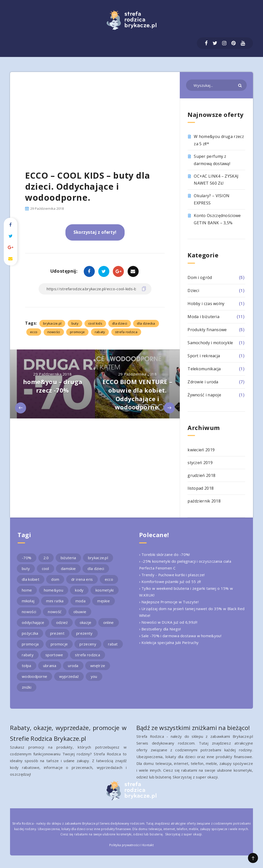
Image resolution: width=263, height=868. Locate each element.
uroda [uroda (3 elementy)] (73, 666)
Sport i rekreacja (204, 356)
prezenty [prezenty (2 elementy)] (84, 633)
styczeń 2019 (200, 463)
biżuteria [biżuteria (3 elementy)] (68, 558)
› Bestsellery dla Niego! (160, 629)
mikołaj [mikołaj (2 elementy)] (28, 601)
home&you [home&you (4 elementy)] (54, 590)
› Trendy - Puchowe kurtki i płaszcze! (172, 575)
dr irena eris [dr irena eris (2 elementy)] (82, 579)
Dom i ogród (200, 277)
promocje (77, 332)
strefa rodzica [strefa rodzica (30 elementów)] (87, 655)
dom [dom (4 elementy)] (55, 579)
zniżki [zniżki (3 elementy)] (27, 687)
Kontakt (148, 845)
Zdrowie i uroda (203, 382)
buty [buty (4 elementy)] (26, 568)
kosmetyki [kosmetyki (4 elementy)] (105, 590)
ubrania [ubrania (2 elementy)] (50, 666)
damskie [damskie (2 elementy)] (68, 568)
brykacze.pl (52, 323)
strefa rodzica (126, 332)
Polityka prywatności (125, 845)
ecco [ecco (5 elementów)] (109, 579)
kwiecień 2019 (201, 450)
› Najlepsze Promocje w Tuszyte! (169, 602)
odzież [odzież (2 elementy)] (62, 622)
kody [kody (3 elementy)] (79, 590)
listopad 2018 (201, 488)
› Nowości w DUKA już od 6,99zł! (168, 622)
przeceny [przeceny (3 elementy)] (88, 644)
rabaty (100, 332)
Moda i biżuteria (203, 317)
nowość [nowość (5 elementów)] (55, 612)
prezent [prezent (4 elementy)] (57, 633)
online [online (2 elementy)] (109, 622)
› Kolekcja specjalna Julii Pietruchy (169, 642)
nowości (54, 332)
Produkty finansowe (207, 330)
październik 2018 (204, 501)
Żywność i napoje (204, 395)
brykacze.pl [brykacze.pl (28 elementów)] (98, 558)
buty (75, 323)
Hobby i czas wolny (206, 304)
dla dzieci (120, 323)
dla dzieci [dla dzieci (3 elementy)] (96, 568)
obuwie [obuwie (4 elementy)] (80, 612)
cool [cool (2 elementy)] (46, 568)
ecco (34, 332)
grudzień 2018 (201, 475)
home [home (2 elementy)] (27, 590)
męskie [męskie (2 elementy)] (104, 601)
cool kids (95, 323)
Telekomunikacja (204, 369)
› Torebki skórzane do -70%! (165, 554)
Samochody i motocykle (210, 343)
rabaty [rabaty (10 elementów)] (28, 655)
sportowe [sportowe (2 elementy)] (54, 655)
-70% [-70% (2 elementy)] (27, 558)
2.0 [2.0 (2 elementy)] (46, 558)
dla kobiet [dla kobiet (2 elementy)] (31, 579)
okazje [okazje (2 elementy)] (86, 622)
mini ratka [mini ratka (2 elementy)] (55, 601)
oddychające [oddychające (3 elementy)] (33, 622)
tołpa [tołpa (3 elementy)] (27, 666)
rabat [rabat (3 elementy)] (113, 644)
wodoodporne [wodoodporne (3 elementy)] (34, 676)
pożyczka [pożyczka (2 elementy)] (30, 633)
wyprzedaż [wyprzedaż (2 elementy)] (69, 676)
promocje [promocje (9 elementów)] (59, 644)
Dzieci (193, 291)
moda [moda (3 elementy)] (80, 601)
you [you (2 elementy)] (94, 676)
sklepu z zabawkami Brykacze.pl (75, 823)
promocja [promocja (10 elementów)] (30, 644)
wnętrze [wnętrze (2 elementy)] (98, 666)
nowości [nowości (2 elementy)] (29, 612)
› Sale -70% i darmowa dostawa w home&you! (180, 636)
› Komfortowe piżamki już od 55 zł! (170, 582)
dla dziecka (146, 323)
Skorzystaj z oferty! (95, 232)
